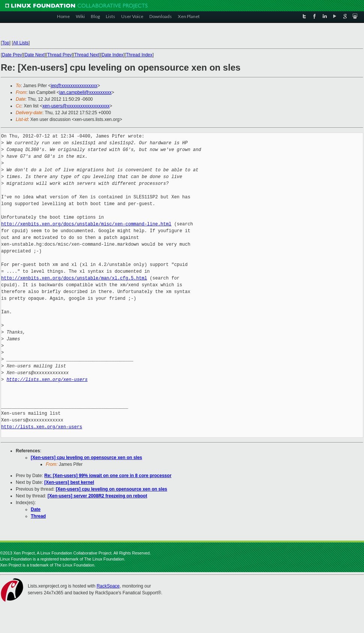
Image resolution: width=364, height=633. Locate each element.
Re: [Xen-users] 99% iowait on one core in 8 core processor (108, 476)
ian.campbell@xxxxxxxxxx (86, 92)
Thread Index (139, 55)
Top (5, 43)
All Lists (21, 43)
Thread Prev (59, 55)
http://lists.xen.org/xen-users (47, 380)
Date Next (34, 55)
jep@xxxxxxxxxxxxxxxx (74, 86)
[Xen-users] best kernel (69, 482)
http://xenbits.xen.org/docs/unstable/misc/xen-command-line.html (86, 224)
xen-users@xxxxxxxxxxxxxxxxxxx (76, 106)
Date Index (113, 55)
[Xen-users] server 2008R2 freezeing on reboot (97, 496)
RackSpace (108, 586)
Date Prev (12, 55)
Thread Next (87, 55)
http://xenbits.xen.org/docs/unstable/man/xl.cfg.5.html (74, 278)
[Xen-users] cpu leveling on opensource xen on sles (86, 458)
